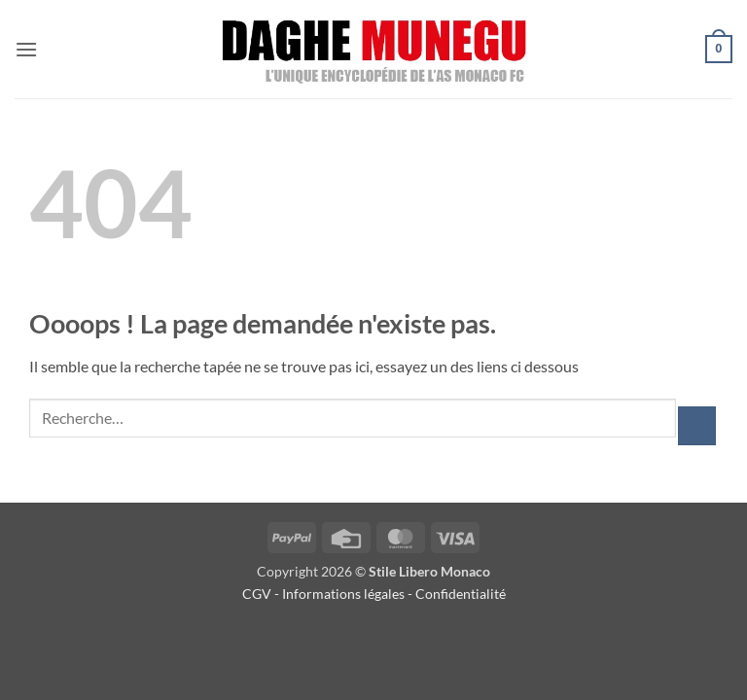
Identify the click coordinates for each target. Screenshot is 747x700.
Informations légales (343, 594)
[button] (26, 49)
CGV (257, 594)
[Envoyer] (697, 425)
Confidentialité (462, 594)
